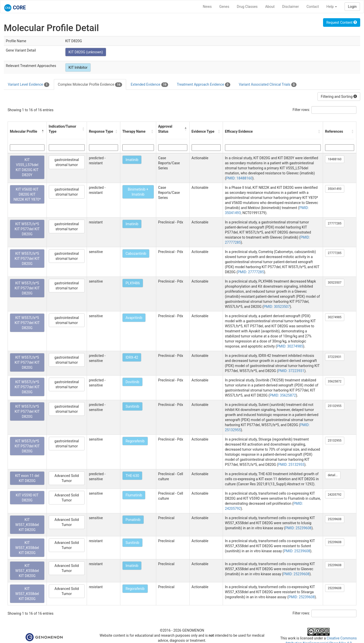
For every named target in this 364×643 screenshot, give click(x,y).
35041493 (335, 189)
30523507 (335, 283)
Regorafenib (135, 441)
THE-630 (132, 476)
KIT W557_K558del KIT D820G (27, 525)
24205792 (335, 495)
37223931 (335, 357)
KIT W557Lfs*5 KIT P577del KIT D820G (27, 229)
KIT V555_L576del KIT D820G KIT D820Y (27, 167)
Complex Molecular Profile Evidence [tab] (90, 85)
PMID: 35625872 (283, 395)
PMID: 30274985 (290, 346)
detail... (333, 475)
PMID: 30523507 (277, 307)
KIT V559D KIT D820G (27, 498)
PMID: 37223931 (291, 371)
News (207, 7)
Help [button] (332, 7)
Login (352, 7)
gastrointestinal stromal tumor (67, 162)
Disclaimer (290, 7)
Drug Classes (247, 7)
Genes (224, 7)
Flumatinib (134, 495)
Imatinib (132, 160)
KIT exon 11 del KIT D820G (27, 478)
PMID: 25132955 (291, 465)
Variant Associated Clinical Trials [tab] (268, 85)
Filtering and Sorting (339, 97)
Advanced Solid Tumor (67, 478)
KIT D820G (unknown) (86, 52)
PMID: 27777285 (251, 272)
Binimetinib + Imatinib (138, 192)
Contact (313, 7)
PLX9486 (133, 283)
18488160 (335, 159)
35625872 (335, 381)
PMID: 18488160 (239, 178)
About (270, 7)
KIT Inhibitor (78, 67)
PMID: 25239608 (298, 528)
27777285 (335, 223)
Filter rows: (301, 110)
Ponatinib (133, 520)
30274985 (335, 317)
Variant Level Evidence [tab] (29, 85)
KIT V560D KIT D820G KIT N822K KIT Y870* (27, 194)
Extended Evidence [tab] (149, 85)
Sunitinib (132, 406)
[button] (43, 131)
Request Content (342, 22)
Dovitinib (132, 382)
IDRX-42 (132, 357)
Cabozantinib (136, 254)
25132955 (335, 406)
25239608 (335, 519)
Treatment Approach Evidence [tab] (203, 85)
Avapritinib (134, 318)
